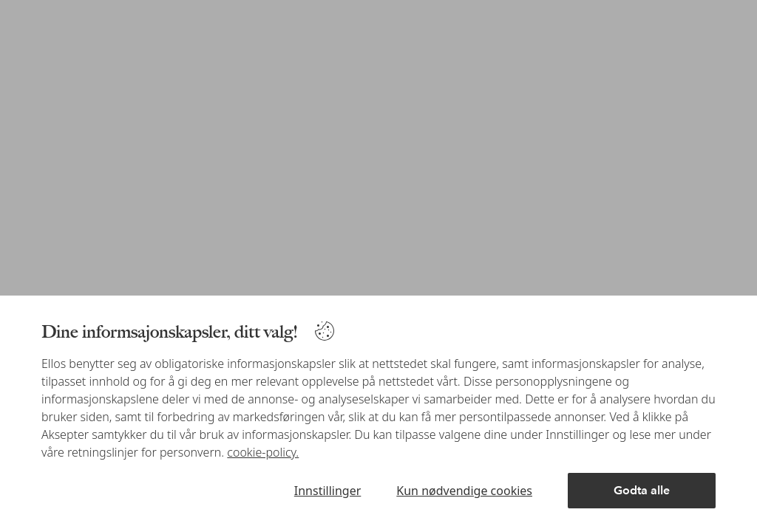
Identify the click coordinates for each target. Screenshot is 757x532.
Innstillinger (328, 491)
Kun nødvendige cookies (464, 491)
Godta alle (642, 490)
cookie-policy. (263, 452)
